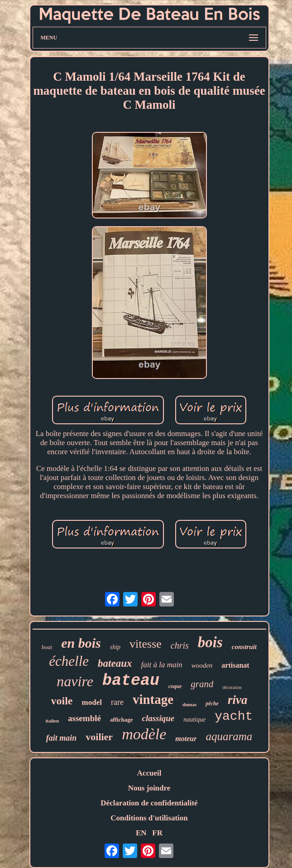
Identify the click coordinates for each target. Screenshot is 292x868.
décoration (232, 687)
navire (75, 681)
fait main (62, 738)
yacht (234, 716)
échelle (69, 661)
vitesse (146, 644)
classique (158, 718)
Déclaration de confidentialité (149, 803)
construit (244, 647)
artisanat (235, 665)
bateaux (115, 663)
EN (141, 833)
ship (115, 647)
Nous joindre (149, 788)
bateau (131, 681)
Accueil (149, 773)
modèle (144, 734)
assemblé (84, 718)
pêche (212, 703)
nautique (194, 720)
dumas (189, 704)
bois (210, 642)
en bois (81, 643)
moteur (186, 739)
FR (157, 833)
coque (175, 686)
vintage (153, 699)
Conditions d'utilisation (149, 818)
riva (238, 700)
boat (47, 647)
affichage (122, 720)
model (92, 702)
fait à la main (162, 665)
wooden (202, 665)
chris (180, 645)
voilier (99, 737)
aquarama (229, 736)
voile (62, 701)
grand (202, 684)
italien (52, 721)
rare (117, 702)
